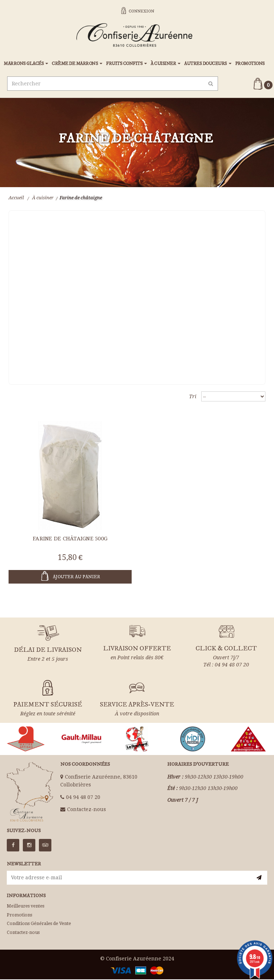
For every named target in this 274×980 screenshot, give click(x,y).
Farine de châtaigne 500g (70, 539)
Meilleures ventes (26, 907)
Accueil (16, 198)
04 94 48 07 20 (83, 798)
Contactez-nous (87, 810)
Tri (193, 397)
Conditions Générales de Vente (39, 924)
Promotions (19, 916)
